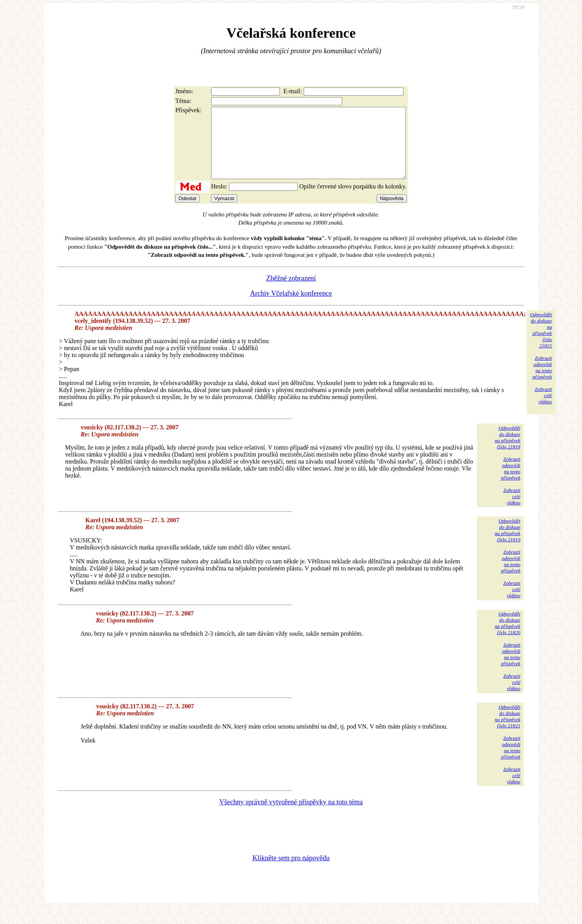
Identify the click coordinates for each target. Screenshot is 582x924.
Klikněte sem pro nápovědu (291, 872)
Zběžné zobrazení (291, 292)
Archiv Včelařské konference (291, 307)
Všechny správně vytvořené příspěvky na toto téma (291, 816)
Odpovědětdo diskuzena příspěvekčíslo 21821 (507, 730)
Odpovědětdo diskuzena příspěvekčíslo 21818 (507, 451)
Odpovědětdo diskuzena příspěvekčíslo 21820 (507, 637)
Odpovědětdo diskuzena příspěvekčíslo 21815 (541, 344)
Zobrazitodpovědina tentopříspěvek (542, 381)
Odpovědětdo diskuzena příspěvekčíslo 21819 (507, 544)
